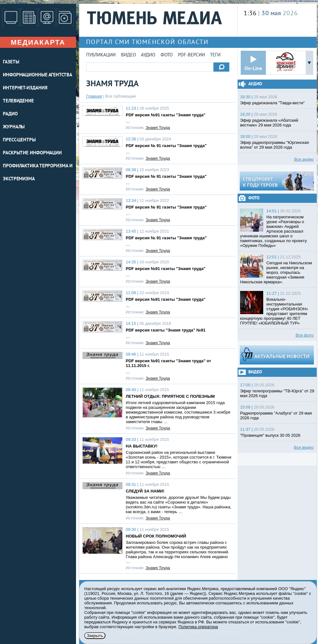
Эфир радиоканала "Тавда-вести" (272, 103)
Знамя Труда (158, 128)
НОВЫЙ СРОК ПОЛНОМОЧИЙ (156, 536)
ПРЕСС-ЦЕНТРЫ (19, 140)
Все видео (304, 447)
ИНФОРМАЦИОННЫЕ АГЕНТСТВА (38, 75)
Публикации (101, 55)
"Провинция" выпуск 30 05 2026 (270, 435)
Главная (94, 96)
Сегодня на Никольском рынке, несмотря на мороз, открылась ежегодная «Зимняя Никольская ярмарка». (276, 272)
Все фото (305, 335)
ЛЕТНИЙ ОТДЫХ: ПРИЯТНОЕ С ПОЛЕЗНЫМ (170, 396)
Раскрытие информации (32, 153)
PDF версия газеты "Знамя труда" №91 (166, 330)
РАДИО (10, 114)
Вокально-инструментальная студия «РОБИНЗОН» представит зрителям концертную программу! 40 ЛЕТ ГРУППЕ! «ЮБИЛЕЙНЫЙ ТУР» (274, 311)
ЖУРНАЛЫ (14, 127)
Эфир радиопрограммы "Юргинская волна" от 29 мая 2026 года (274, 145)
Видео (128, 55)
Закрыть (95, 636)
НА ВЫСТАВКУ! (142, 446)
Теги (215, 55)
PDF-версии (191, 55)
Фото (167, 55)
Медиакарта (38, 42)
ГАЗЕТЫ (11, 62)
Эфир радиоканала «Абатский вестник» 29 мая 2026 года (269, 123)
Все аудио (304, 159)
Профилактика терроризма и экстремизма (38, 173)
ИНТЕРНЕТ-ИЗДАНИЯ (25, 88)
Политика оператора (198, 627)
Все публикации (121, 96)
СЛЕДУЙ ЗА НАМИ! (145, 491)
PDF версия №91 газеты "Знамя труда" (166, 115)
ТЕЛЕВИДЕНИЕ (18, 101)
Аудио (148, 55)
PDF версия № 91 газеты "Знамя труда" (166, 146)
